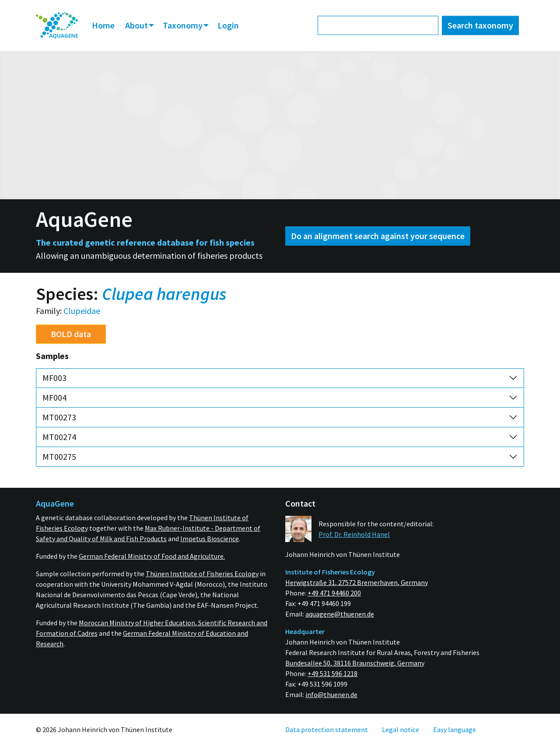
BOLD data (71, 334)
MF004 (54, 397)
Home (103, 25)
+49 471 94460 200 (334, 593)
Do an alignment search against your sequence (378, 236)
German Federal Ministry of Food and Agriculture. (152, 556)
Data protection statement (327, 729)
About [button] (137, 25)
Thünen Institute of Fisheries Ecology (202, 574)
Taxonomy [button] (184, 25)
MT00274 (59, 437)
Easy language (455, 729)
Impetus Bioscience (210, 539)
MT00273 (59, 417)
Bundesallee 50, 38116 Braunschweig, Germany (355, 663)
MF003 (54, 378)
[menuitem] (57, 26)
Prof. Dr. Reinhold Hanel (354, 534)
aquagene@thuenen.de (340, 614)
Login (228, 25)
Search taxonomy (480, 25)
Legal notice (401, 729)
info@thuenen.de (331, 694)
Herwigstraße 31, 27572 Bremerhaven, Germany (357, 582)
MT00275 (59, 456)
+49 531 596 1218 (332, 673)
